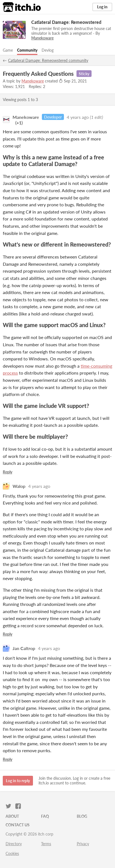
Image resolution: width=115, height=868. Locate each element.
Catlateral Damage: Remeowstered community (48, 60)
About (12, 816)
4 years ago (78, 117)
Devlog (48, 50)
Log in (102, 7)
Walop (19, 486)
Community (27, 50)
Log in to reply (18, 781)
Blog (82, 816)
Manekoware (33, 81)
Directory (14, 844)
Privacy (83, 844)
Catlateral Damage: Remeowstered (66, 22)
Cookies (12, 853)
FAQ (45, 816)
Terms (46, 844)
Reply (8, 472)
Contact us (18, 825)
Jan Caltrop (24, 648)
